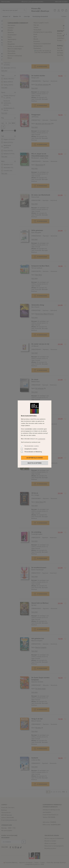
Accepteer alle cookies (35, 458)
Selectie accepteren (34, 463)
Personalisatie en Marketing (33, 452)
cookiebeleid (41, 439)
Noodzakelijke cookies (32, 446)
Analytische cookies (31, 449)
